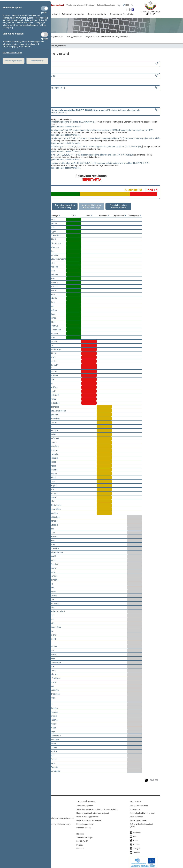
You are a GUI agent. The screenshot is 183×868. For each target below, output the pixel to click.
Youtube (136, 843)
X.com (135, 839)
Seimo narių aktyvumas (54, 37)
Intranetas (80, 847)
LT (124, 5)
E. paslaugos (135, 808)
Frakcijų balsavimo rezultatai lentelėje (118, 206)
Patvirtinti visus (37, 61)
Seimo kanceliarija (97, 14)
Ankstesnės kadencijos (73, 14)
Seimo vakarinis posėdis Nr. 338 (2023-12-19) (45, 88)
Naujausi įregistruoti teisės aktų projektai (93, 811)
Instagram (137, 847)
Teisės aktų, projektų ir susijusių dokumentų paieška (97, 808)
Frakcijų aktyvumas (74, 37)
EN (128, 5)
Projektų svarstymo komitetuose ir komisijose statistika (108, 37)
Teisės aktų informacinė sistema (80, 5)
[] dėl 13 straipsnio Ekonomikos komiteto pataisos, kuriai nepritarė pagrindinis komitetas (82, 111)
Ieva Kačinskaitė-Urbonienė (53, 611)
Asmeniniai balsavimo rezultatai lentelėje (91, 206)
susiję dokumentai (56, 127)
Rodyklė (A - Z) (82, 839)
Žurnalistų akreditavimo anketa (142, 811)
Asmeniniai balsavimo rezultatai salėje (65, 206)
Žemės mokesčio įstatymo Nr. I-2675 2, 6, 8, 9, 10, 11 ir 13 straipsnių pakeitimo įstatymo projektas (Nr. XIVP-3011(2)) (81, 155)
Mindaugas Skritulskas (51, 505)
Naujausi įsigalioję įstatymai (87, 815)
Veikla (55, 14)
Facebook (137, 831)
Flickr (135, 835)
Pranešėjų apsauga (84, 826)
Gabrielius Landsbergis (51, 349)
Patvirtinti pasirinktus (13, 61)
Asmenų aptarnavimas (139, 804)
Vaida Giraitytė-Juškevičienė (53, 259)
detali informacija (73, 127)
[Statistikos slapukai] (44, 35)
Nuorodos (80, 832)
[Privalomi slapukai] (44, 8)
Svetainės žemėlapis (84, 836)
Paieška (79, 843)
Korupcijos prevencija (85, 822)
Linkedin (136, 851)
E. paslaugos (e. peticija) (122, 14)
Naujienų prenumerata (139, 819)
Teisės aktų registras (106, 5)
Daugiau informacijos (12, 53)
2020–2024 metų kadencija (37, 64)
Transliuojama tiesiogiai (52, 5)
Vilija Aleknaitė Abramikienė (53, 411)
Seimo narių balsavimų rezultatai (53, 46)
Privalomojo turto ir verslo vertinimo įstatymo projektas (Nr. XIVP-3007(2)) (62, 122)
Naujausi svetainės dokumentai (89, 819)
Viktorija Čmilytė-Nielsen (52, 552)
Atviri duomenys (136, 815)
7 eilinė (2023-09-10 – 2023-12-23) (40, 76)
